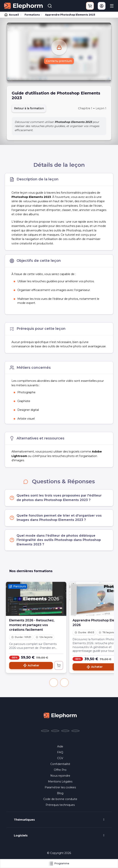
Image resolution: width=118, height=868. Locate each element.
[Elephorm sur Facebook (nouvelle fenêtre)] (45, 731)
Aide (60, 746)
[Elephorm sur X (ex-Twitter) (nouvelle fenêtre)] (55, 731)
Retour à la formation (29, 108)
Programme (59, 864)
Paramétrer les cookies (60, 787)
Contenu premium (59, 61)
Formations (32, 15)
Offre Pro (60, 770)
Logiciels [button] (21, 835)
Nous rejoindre (60, 776)
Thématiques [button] (24, 820)
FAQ (60, 752)
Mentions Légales (60, 782)
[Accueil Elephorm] (60, 715)
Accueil (12, 15)
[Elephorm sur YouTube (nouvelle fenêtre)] (65, 731)
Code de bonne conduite (60, 799)
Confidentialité (60, 764)
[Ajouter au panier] (59, 665)
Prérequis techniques (60, 805)
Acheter (31, 665)
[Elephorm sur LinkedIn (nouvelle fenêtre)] (75, 731)
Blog (60, 793)
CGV (60, 758)
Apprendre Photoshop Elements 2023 (70, 15)
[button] (54, 683)
